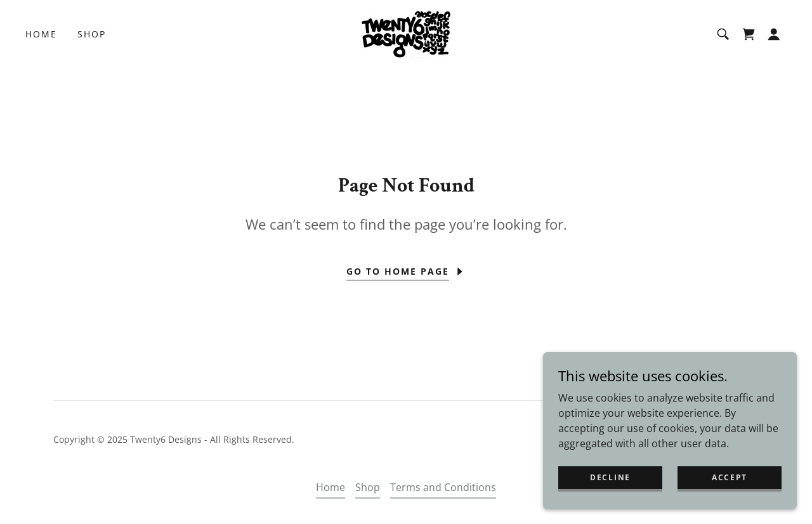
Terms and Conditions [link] (443, 487)
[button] (774, 34)
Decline (610, 477)
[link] (406, 33)
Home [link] (41, 34)
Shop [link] (92, 34)
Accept (730, 477)
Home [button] (331, 487)
